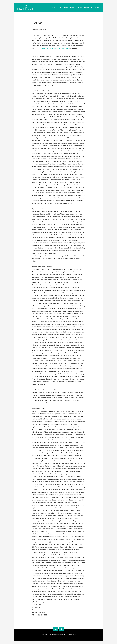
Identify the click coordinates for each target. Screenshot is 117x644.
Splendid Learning (26, 8)
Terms (74, 635)
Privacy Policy (68, 635)
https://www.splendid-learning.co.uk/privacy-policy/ (53, 48)
